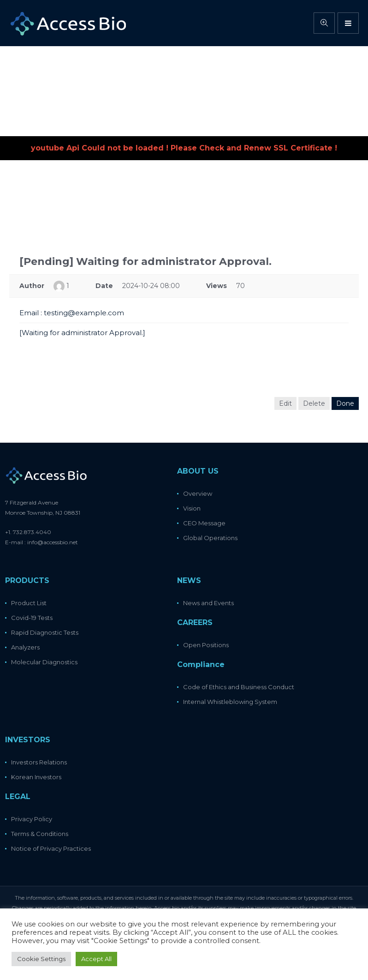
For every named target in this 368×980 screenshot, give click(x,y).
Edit (285, 403)
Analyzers (25, 647)
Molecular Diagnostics (44, 662)
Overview (198, 493)
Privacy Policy (32, 819)
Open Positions (206, 645)
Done (345, 403)
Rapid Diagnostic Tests (45, 632)
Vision (192, 508)
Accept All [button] (96, 959)
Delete (314, 403)
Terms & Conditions (40, 834)
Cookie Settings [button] (41, 959)
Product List (29, 603)
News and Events (208, 603)
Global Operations (210, 538)
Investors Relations (39, 762)
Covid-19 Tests (32, 618)
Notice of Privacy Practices (51, 848)
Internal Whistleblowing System (230, 702)
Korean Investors (36, 777)
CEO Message (204, 523)
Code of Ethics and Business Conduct (239, 687)
